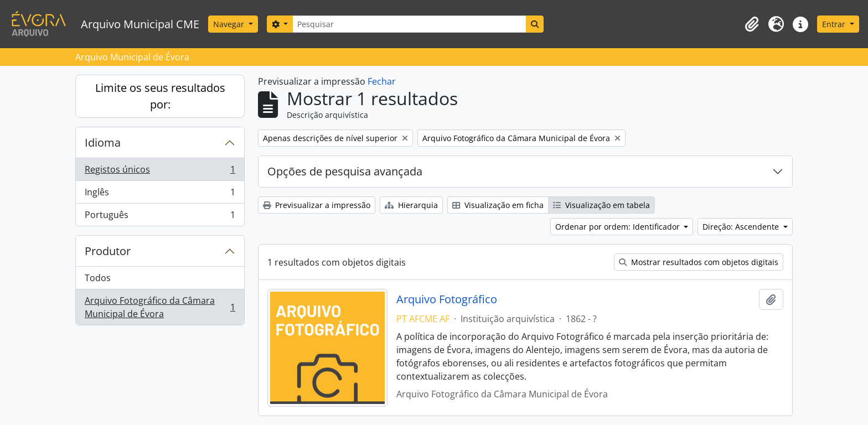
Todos (98, 278)
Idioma (103, 142)
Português (160, 217)
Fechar (382, 81)
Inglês (160, 195)
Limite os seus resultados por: (160, 96)
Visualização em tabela (601, 205)
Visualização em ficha (498, 205)
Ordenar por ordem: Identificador (619, 227)
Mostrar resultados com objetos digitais (699, 262)
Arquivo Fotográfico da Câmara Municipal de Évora (160, 307)
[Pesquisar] (409, 24)
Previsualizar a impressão (317, 205)
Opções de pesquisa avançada (345, 171)
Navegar (230, 24)
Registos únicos (160, 172)
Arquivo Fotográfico (447, 299)
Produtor (108, 251)
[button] (752, 24)
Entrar (835, 24)
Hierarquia (411, 205)
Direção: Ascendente (742, 227)
